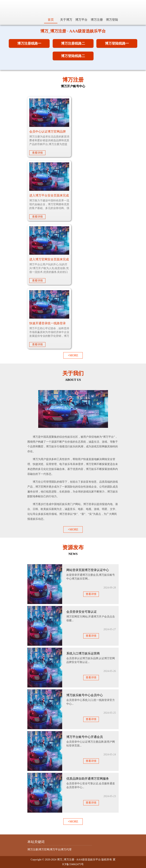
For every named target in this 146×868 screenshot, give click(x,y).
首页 (51, 20)
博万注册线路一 (29, 43)
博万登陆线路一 (117, 43)
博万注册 (97, 20)
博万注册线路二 (73, 43)
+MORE (73, 355)
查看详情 (37, 153)
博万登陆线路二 (73, 56)
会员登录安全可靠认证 (82, 612)
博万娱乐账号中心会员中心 (85, 695)
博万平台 (81, 20)
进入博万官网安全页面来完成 (49, 259)
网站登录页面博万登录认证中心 (88, 570)
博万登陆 (112, 20)
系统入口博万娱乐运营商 (83, 653)
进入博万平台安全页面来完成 (49, 195)
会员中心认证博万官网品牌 (48, 132)
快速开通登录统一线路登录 (48, 323)
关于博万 (66, 20)
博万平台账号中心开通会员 (85, 737)
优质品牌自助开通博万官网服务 (88, 779)
